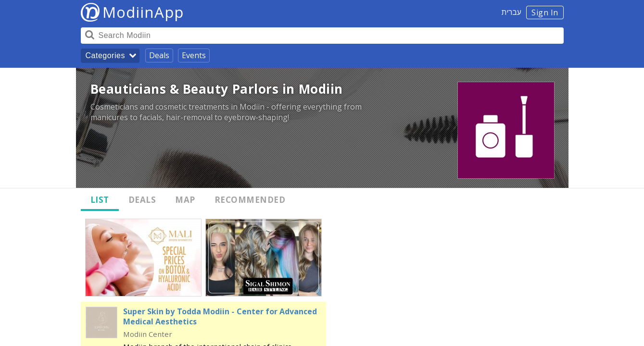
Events (194, 55)
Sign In (545, 12)
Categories (105, 56)
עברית (511, 12)
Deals (159, 55)
